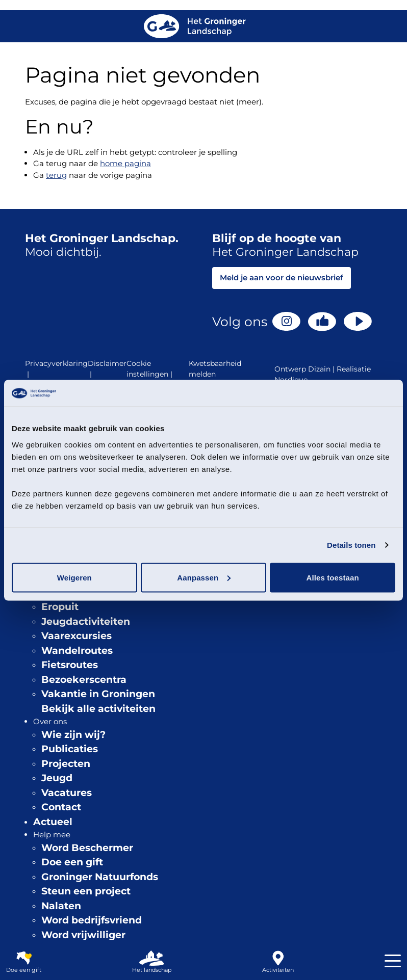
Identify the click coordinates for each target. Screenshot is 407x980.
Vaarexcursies (77, 636)
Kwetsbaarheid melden (215, 369)
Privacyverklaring (56, 369)
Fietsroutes (70, 665)
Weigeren (74, 577)
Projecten (66, 764)
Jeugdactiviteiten (86, 621)
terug (56, 175)
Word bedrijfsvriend (92, 920)
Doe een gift (72, 862)
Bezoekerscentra (84, 680)
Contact (61, 807)
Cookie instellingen (150, 369)
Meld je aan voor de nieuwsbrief (282, 277)
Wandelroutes (77, 651)
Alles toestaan (333, 577)
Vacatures (67, 793)
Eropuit (60, 607)
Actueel (53, 822)
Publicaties (70, 749)
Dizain (319, 369)
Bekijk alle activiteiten (98, 709)
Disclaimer (107, 369)
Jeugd (57, 778)
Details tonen (351, 545)
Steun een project (86, 891)
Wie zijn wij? (73, 735)
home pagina (125, 163)
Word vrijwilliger (83, 935)
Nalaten (61, 906)
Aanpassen (204, 577)
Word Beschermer (87, 848)
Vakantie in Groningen (98, 694)
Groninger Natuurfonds (100, 877)
